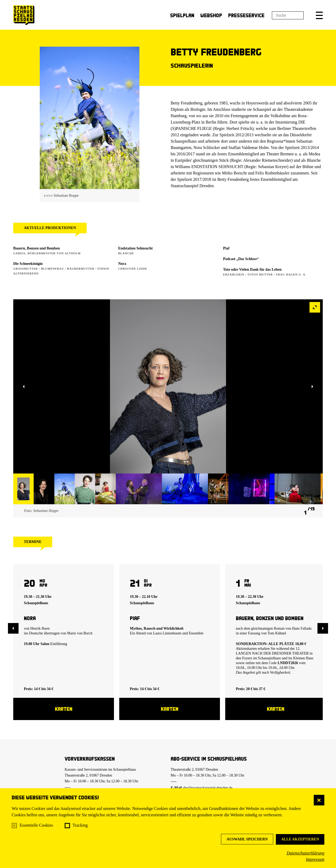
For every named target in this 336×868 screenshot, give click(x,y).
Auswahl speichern (247, 839)
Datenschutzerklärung (306, 853)
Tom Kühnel (277, 633)
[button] (319, 15)
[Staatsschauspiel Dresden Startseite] (24, 15)
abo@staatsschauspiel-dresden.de (208, 788)
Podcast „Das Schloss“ (241, 259)
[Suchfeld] (288, 15)
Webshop (211, 15)
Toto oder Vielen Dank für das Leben (252, 269)
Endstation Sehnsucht (135, 248)
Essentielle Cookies (36, 825)
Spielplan (182, 15)
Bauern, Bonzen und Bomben (37, 248)
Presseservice (246, 15)
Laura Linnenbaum (167, 633)
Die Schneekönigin (28, 264)
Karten (64, 709)
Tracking (80, 825)
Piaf (226, 248)
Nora (122, 264)
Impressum (315, 859)
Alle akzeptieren (300, 839)
